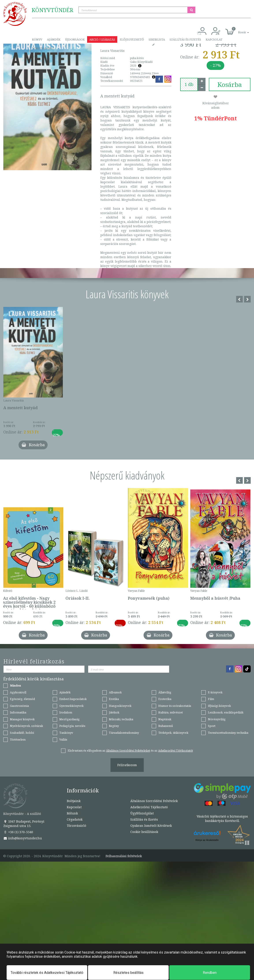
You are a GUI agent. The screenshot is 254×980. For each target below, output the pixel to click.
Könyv (37, 39)
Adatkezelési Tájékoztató (149, 807)
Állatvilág (165, 692)
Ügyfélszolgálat (142, 813)
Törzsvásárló (43, 48)
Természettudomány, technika (228, 733)
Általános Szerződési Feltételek (154, 801)
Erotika (114, 699)
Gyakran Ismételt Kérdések (151, 826)
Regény (114, 726)
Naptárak (165, 719)
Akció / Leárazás (102, 39)
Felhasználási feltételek (124, 856)
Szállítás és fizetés (185, 39)
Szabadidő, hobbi (22, 733)
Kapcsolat (214, 39)
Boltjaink (74, 801)
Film (211, 699)
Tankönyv (66, 733)
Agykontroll (18, 692)
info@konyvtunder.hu (23, 838)
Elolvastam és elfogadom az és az (130, 750)
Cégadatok (75, 819)
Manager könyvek (22, 719)
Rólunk (72, 813)
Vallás (63, 739)
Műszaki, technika (121, 719)
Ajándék (54, 39)
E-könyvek (215, 692)
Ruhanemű (166, 726)
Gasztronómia (19, 706)
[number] (189, 84)
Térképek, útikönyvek (173, 733)
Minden (15, 685)
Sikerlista (157, 39)
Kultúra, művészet (171, 712)
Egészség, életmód (22, 699)
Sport (212, 726)
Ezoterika (165, 699)
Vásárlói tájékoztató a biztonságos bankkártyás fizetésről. (222, 819)
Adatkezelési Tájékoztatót (176, 750)
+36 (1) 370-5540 (18, 832)
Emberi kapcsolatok (73, 699)
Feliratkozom (127, 765)
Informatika (18, 712)
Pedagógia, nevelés (72, 726)
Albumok (115, 692)
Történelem (18, 739)
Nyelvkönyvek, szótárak (26, 726)
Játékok (114, 712)
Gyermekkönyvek (71, 706)
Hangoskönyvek (120, 706)
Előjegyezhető (132, 39)
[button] (239, 30)
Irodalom (66, 712)
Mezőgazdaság (69, 719)
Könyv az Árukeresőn (207, 840)
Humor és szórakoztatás (175, 706)
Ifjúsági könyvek (219, 706)
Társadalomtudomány (124, 733)
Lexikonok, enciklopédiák (226, 712)
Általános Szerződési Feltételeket (128, 750)
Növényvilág (217, 719)
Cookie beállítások (144, 832)
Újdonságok (75, 39)
